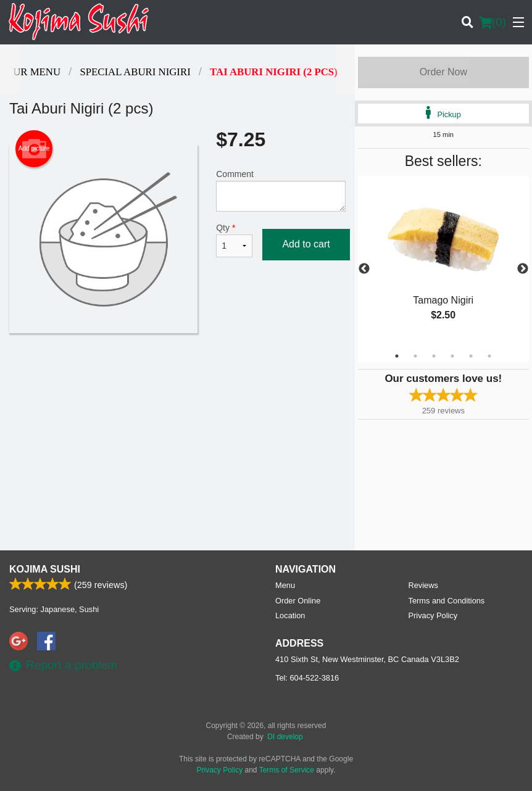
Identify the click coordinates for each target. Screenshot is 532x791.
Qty (234, 240)
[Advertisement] (177, 373)
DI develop (285, 737)
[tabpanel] (443, 262)
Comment (281, 190)
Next (523, 269)
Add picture (34, 149)
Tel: (307, 678)
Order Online (298, 601)
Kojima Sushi (45, 569)
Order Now (443, 72)
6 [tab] (489, 356)
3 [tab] (434, 356)
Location (290, 615)
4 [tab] (452, 356)
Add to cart (306, 244)
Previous (364, 269)
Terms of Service (287, 770)
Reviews (423, 585)
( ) (493, 22)
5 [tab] (471, 356)
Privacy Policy (433, 615)
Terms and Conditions (447, 601)
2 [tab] (415, 356)
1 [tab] (397, 356)
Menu (285, 585)
